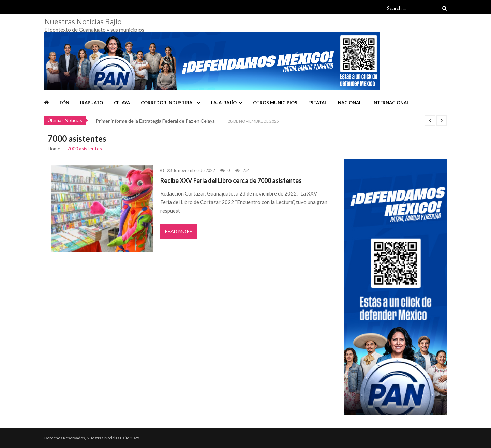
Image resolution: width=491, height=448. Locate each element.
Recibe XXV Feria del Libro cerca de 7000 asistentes (231, 180)
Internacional (391, 103)
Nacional (350, 103)
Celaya (122, 103)
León (63, 103)
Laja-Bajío (224, 103)
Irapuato (92, 103)
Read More (178, 231)
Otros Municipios (275, 103)
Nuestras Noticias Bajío (83, 21)
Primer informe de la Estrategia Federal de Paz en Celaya (155, 121)
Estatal (318, 103)
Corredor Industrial (168, 103)
